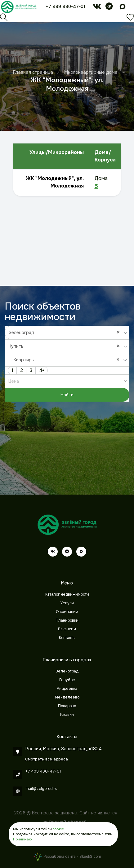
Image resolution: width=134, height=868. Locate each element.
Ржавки (67, 715)
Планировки (67, 620)
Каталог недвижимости (67, 594)
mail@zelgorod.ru (41, 789)
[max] (123, 7)
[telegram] (109, 7)
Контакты (67, 638)
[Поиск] (4, 19)
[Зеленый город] (19, 7)
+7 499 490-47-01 (66, 7)
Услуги (67, 603)
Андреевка (67, 689)
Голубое (67, 680)
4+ (42, 370)
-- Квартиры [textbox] (66, 360)
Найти (67, 395)
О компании (67, 612)
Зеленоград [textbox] (66, 332)
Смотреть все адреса (47, 759)
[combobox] (67, 333)
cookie (58, 829)
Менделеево (67, 697)
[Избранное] (130, 19)
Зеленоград (67, 671)
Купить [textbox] (66, 346)
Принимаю (22, 839)
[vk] (97, 7)
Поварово (67, 706)
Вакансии (67, 629)
